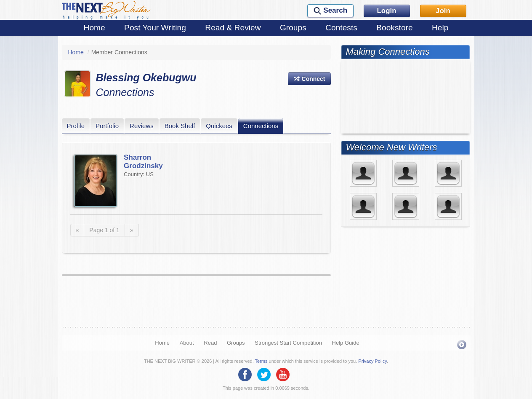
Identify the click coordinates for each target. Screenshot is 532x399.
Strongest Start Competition (288, 343)
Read (210, 343)
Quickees (219, 126)
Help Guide (346, 343)
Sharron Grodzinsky (143, 162)
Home (94, 28)
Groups (293, 28)
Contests (341, 28)
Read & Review (233, 28)
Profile (76, 126)
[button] (309, 79)
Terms (261, 361)
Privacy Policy (372, 361)
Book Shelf (180, 126)
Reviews (142, 126)
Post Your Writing (155, 28)
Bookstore (394, 28)
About (187, 343)
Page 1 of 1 (104, 230)
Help (440, 28)
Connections (261, 126)
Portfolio (107, 126)
